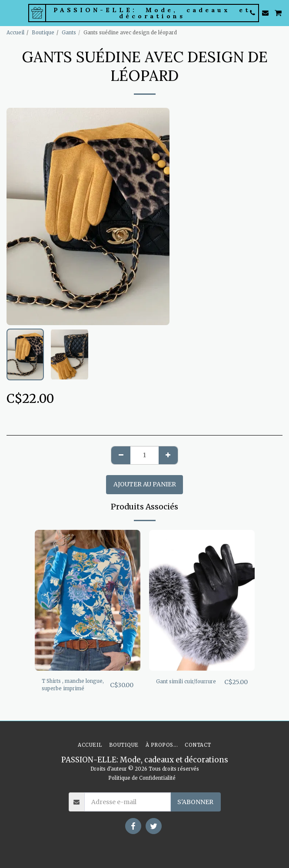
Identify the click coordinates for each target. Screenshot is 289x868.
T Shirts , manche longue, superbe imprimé (73, 685)
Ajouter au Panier (145, 484)
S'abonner (195, 802)
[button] (10, 12)
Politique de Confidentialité (142, 778)
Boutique (43, 33)
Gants (69, 33)
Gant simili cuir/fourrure (186, 682)
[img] (88, 600)
